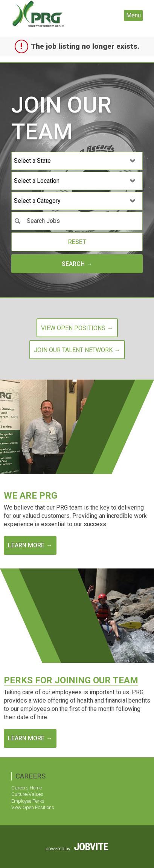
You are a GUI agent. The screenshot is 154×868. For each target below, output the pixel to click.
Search (73, 264)
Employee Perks (28, 801)
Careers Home (27, 788)
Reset (77, 242)
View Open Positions (33, 807)
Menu (133, 15)
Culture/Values (27, 794)
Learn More (26, 545)
